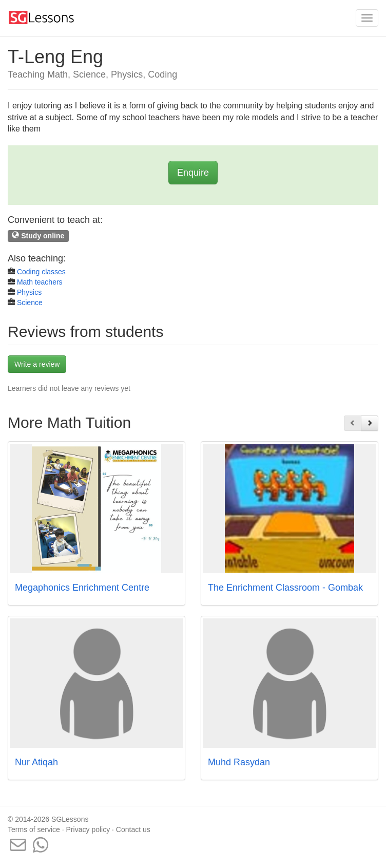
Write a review (37, 364)
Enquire (193, 173)
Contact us (133, 829)
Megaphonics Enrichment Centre (82, 588)
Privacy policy (88, 829)
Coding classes (41, 272)
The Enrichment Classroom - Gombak (285, 588)
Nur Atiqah (36, 762)
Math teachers (40, 282)
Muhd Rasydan (239, 762)
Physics (29, 292)
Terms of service (34, 829)
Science (30, 303)
